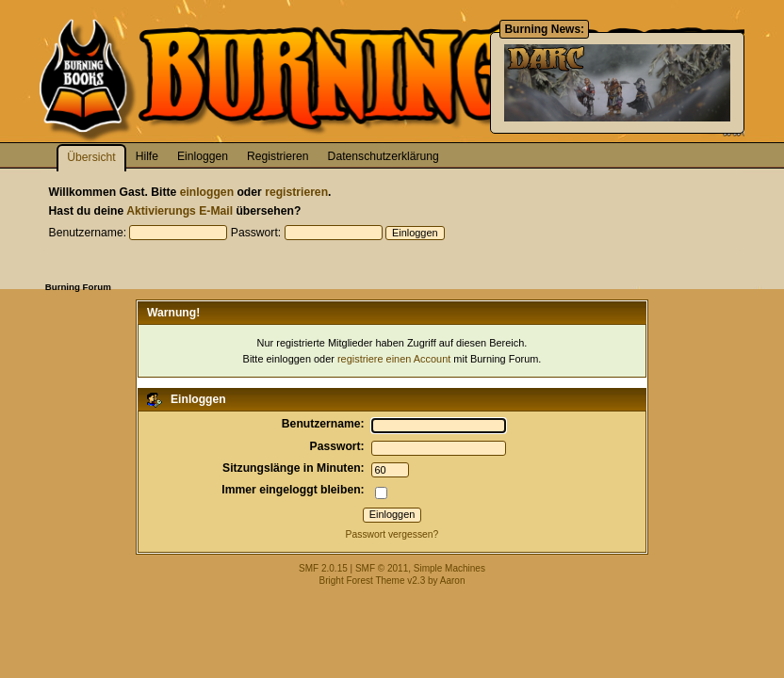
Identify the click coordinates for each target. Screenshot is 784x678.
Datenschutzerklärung (384, 156)
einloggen (207, 192)
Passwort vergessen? (392, 534)
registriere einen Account (394, 359)
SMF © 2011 (382, 568)
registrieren (296, 192)
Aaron (453, 581)
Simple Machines (449, 568)
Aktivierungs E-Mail (180, 211)
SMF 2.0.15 (323, 568)
